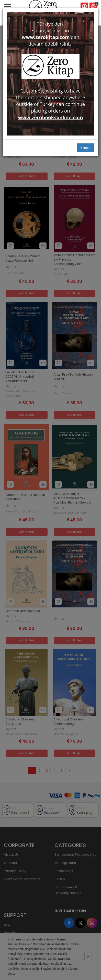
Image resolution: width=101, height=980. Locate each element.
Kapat (86, 148)
